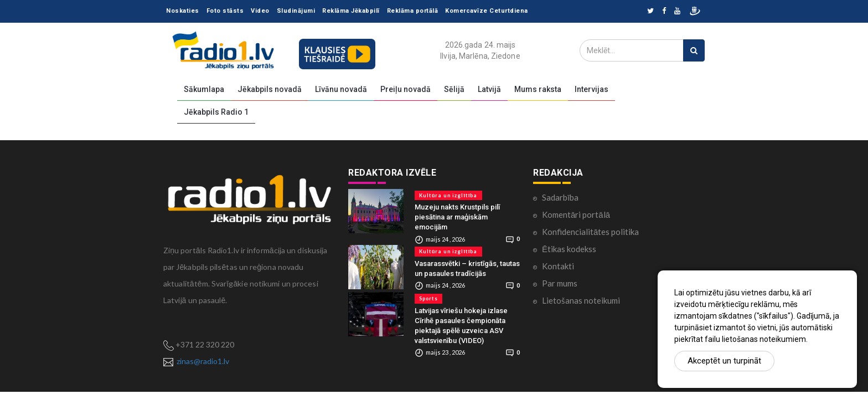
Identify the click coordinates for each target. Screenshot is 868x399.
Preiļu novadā (405, 89)
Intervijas (591, 89)
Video (260, 11)
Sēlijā (454, 89)
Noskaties (183, 11)
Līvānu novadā (341, 89)
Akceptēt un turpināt (724, 361)
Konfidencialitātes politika (590, 232)
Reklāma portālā (413, 11)
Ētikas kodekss (569, 249)
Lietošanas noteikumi (581, 300)
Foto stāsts (225, 11)
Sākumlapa (204, 89)
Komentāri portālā (576, 214)
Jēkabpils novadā (270, 89)
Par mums (560, 283)
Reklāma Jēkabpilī (351, 11)
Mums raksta (538, 89)
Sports (428, 298)
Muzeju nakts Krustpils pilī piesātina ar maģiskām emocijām (457, 217)
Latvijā (489, 89)
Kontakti (558, 266)
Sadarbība (560, 197)
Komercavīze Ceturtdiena (487, 11)
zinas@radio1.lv (203, 361)
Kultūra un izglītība (448, 195)
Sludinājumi (296, 11)
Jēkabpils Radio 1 (216, 112)
